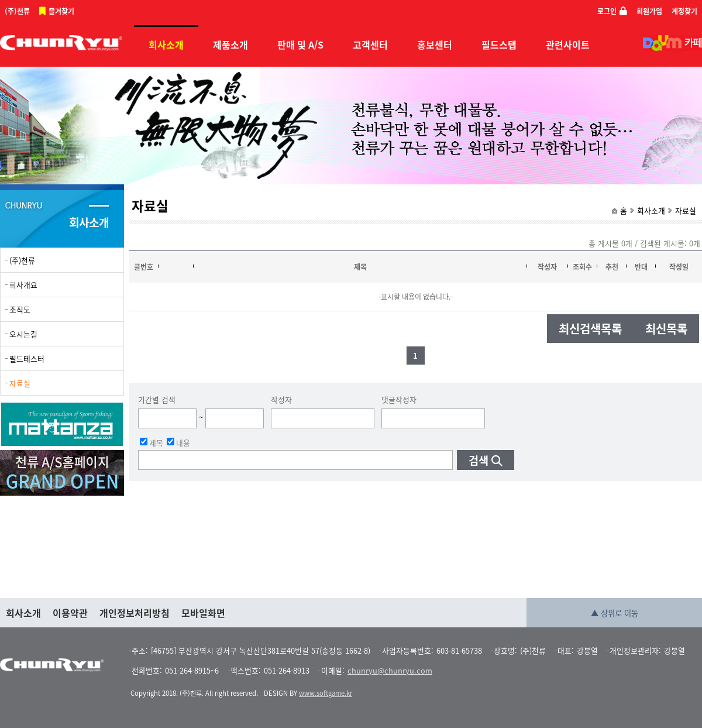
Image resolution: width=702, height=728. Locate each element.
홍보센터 (435, 44)
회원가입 (649, 11)
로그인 (607, 11)
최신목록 (666, 329)
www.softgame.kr (326, 693)
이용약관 (70, 613)
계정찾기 (684, 11)
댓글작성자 (399, 399)
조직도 (20, 309)
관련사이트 (568, 44)
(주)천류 (17, 11)
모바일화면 (203, 613)
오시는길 (23, 334)
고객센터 (370, 44)
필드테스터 (27, 358)
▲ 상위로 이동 (615, 613)
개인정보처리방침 (135, 613)
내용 (178, 442)
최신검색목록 (590, 329)
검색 (479, 460)
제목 (152, 442)
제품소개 (230, 44)
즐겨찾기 (61, 11)
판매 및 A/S (300, 44)
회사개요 (23, 285)
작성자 (281, 399)
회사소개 (166, 44)
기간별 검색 (157, 399)
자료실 (686, 210)
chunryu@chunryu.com (390, 670)
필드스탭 (499, 44)
